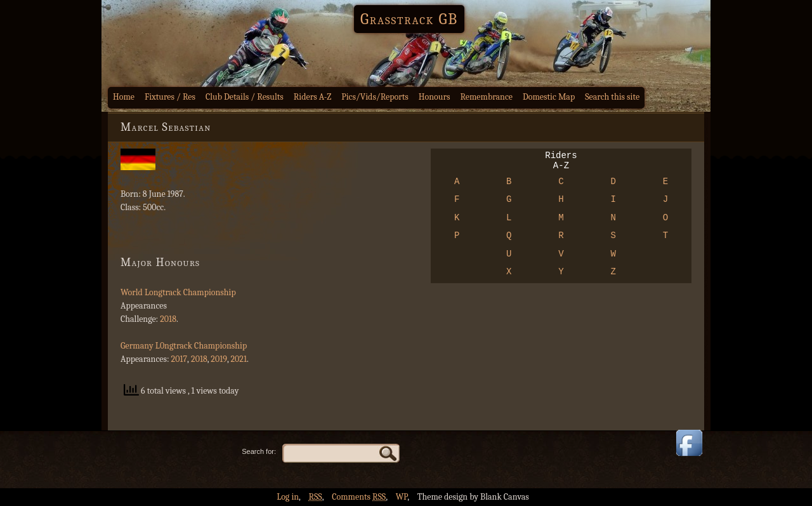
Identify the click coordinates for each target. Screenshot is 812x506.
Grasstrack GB (409, 19)
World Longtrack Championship (178, 292)
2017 (180, 359)
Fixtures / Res (170, 97)
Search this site (612, 97)
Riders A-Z (313, 97)
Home (124, 97)
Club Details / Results (245, 97)
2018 (168, 319)
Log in (288, 497)
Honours (435, 97)
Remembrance (486, 97)
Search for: (259, 451)
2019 (219, 359)
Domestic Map (549, 97)
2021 (239, 359)
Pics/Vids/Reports (375, 97)
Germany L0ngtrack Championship (184, 346)
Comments (359, 497)
